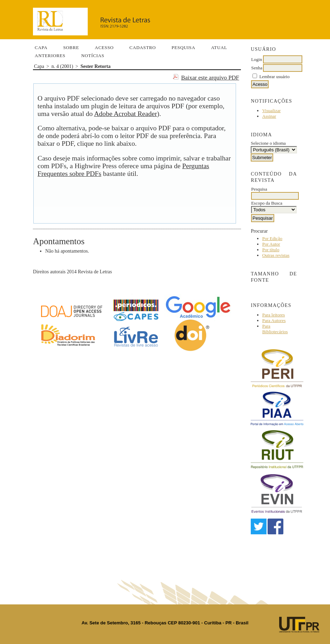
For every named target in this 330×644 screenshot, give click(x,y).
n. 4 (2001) (62, 66)
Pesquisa (183, 47)
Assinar (269, 116)
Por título (271, 250)
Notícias (93, 56)
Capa (41, 47)
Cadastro (143, 47)
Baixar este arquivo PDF (210, 78)
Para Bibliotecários (275, 329)
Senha (257, 68)
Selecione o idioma (268, 143)
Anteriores (50, 56)
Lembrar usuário (274, 77)
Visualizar (272, 111)
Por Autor (271, 244)
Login (257, 59)
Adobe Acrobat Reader (126, 114)
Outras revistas (276, 255)
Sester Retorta (96, 66)
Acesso (104, 47)
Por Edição (272, 238)
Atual (219, 47)
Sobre (71, 47)
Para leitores (274, 315)
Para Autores (274, 320)
